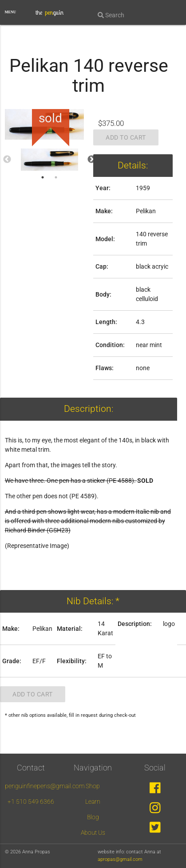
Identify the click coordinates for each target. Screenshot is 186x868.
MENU (11, 12)
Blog (93, 817)
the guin (49, 12)
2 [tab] (56, 177)
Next (91, 160)
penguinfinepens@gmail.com (45, 786)
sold (50, 118)
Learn (93, 802)
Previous (7, 160)
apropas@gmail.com (120, 859)
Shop (93, 786)
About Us (93, 833)
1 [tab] (43, 177)
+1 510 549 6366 (31, 802)
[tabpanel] (49, 160)
